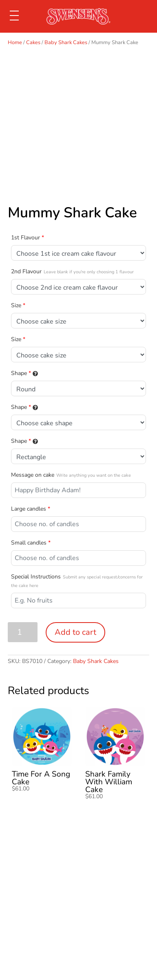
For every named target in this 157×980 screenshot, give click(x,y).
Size (18, 305)
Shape (24, 373)
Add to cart (75, 632)
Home (15, 42)
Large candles (31, 509)
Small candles (31, 543)
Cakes (33, 42)
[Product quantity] (23, 632)
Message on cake (71, 475)
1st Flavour (28, 238)
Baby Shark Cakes (66, 42)
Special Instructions (77, 581)
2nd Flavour (72, 271)
